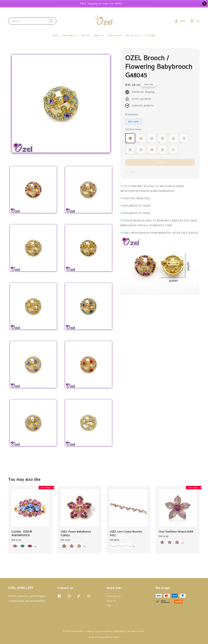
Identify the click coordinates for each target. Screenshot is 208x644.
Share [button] (130, 172)
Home (56, 35)
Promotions (132, 114)
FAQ (109, 605)
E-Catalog (150, 35)
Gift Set (86, 35)
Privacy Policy (113, 637)
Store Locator (115, 35)
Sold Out (160, 162)
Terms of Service (96, 637)
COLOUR (133, 129)
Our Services (132, 35)
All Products (69, 35)
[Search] (51, 21)
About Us (99, 35)
